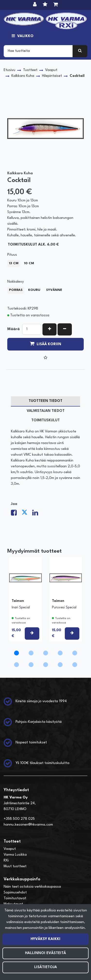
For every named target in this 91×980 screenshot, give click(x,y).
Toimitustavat (15, 898)
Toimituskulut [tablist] (45, 420)
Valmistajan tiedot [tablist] (46, 411)
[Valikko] (22, 36)
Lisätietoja (46, 967)
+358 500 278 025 (19, 819)
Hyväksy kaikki (45, 939)
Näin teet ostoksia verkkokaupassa (32, 887)
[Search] (38, 51)
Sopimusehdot (15, 893)
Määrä (13, 329)
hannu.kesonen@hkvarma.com (28, 825)
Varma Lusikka (15, 855)
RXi (6, 861)
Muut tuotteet (15, 866)
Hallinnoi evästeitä (45, 953)
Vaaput (10, 849)
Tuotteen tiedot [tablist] (45, 401)
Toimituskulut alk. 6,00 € (33, 245)
